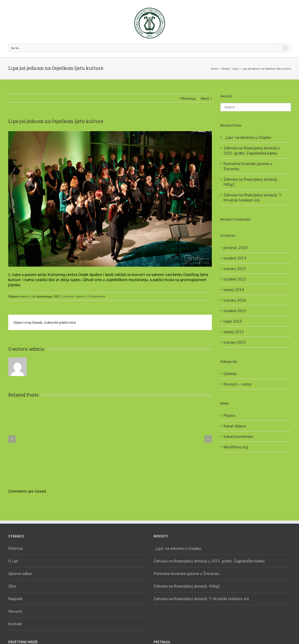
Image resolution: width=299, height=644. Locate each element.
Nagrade (15, 599)
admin (24, 296)
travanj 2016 (235, 300)
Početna (15, 548)
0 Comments (96, 296)
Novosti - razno (230, 69)
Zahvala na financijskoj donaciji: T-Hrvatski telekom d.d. (253, 197)
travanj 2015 (235, 342)
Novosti (15, 611)
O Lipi (13, 561)
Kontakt (15, 624)
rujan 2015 (233, 321)
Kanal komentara (238, 436)
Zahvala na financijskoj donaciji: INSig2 (187, 586)
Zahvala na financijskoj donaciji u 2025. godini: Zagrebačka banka (252, 150)
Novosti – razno (237, 384)
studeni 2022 (235, 279)
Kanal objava (235, 426)
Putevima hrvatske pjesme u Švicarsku (186, 573)
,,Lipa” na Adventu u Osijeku (247, 137)
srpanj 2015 (234, 332)
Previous (188, 98)
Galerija (230, 373)
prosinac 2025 (236, 247)
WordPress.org (236, 447)
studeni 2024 (235, 258)
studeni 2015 (235, 311)
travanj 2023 (235, 268)
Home (214, 69)
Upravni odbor (20, 573)
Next (205, 98)
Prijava (229, 415)
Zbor (12, 586)
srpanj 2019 (234, 290)
